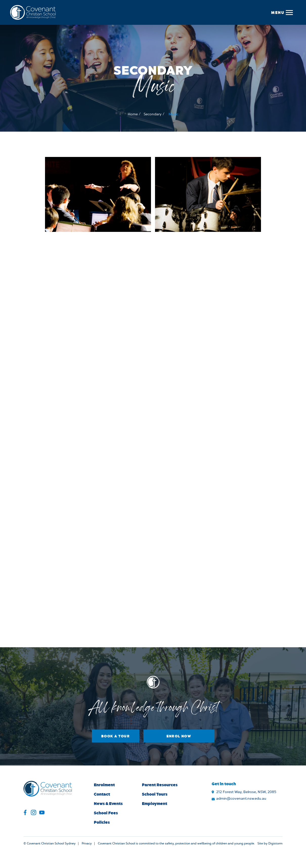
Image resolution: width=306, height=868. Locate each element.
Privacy (87, 843)
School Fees (106, 813)
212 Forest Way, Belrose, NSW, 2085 (246, 792)
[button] (282, 12)
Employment (155, 803)
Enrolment (104, 785)
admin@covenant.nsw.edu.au (241, 799)
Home (133, 115)
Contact (102, 794)
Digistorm (275, 843)
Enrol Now (179, 736)
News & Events (108, 803)
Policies (102, 822)
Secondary (153, 115)
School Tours (155, 794)
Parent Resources (160, 785)
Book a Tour (115, 736)
